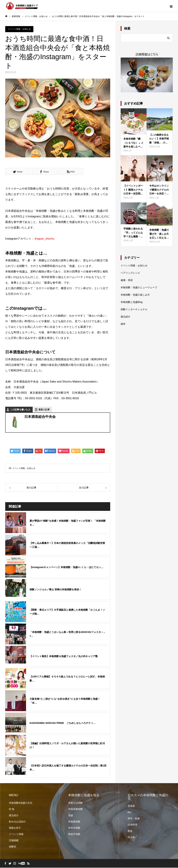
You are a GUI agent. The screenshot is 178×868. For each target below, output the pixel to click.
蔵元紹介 (126, 317)
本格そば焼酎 (75, 803)
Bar (130, 813)
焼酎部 (13, 847)
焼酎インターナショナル (134, 310)
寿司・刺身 (134, 819)
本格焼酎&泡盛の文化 (21, 803)
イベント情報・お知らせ (19, 29)
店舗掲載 (14, 841)
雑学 (123, 324)
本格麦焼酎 (74, 822)
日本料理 (132, 825)
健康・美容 (127, 280)
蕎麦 (130, 831)
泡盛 (71, 816)
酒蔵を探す (15, 828)
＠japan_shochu (44, 239)
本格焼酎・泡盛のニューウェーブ (139, 288)
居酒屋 (131, 806)
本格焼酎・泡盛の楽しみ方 (135, 295)
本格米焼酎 (74, 828)
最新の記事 (44, 410)
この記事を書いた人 (20, 410)
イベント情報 (16, 834)
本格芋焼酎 (74, 834)
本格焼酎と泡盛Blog (132, 302)
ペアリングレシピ (130, 273)
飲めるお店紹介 (17, 822)
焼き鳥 (131, 838)
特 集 (12, 809)
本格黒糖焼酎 (75, 809)
